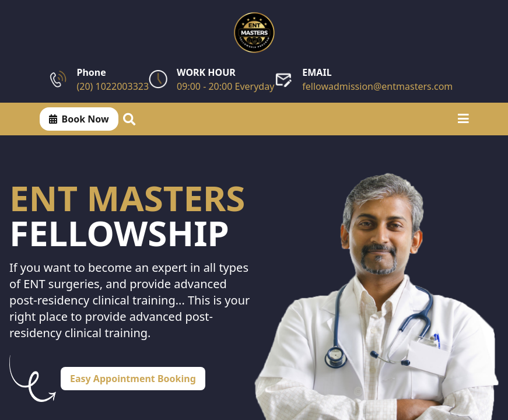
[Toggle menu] (463, 119)
